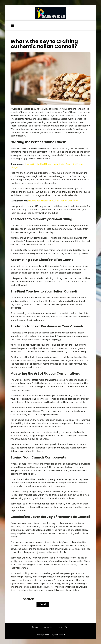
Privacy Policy (64, 627)
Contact (35, 627)
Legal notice (49, 627)
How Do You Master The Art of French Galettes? (53, 201)
